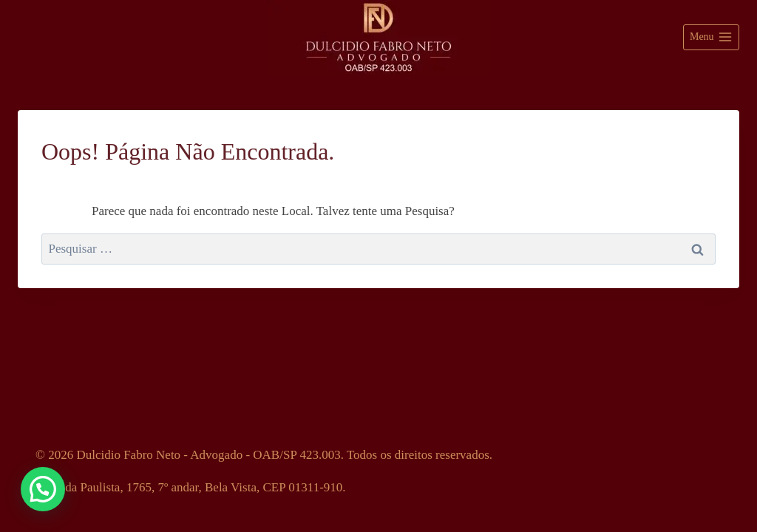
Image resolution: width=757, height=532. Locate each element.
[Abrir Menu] (711, 38)
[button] (43, 489)
